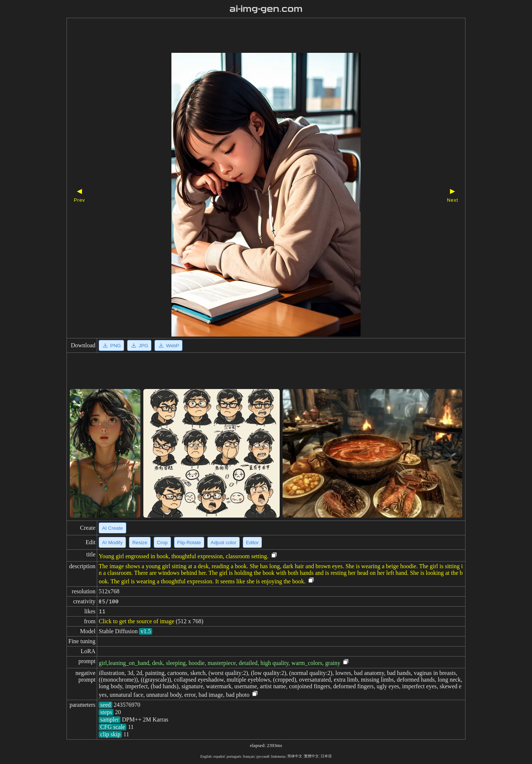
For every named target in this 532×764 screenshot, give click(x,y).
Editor (253, 543)
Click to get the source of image (136, 621)
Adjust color (224, 543)
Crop (162, 543)
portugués (234, 756)
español (219, 756)
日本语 (326, 756)
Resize (140, 543)
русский (263, 756)
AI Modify (112, 543)
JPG (139, 345)
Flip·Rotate (189, 543)
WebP (168, 345)
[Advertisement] (253, 36)
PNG (111, 345)
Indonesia (278, 756)
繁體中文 (311, 756)
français (249, 756)
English (206, 756)
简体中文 (295, 756)
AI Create (112, 528)
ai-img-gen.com (266, 9)
